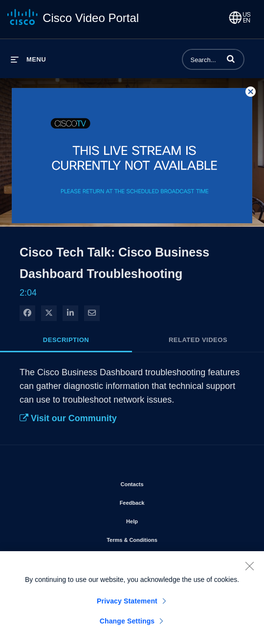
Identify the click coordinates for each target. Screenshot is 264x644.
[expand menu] (28, 59)
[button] (231, 59)
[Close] (249, 569)
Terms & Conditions (160, 538)
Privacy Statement (127, 604)
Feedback (160, 501)
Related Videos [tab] (198, 340)
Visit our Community (68, 418)
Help (160, 519)
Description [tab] (66, 340)
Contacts (160, 482)
